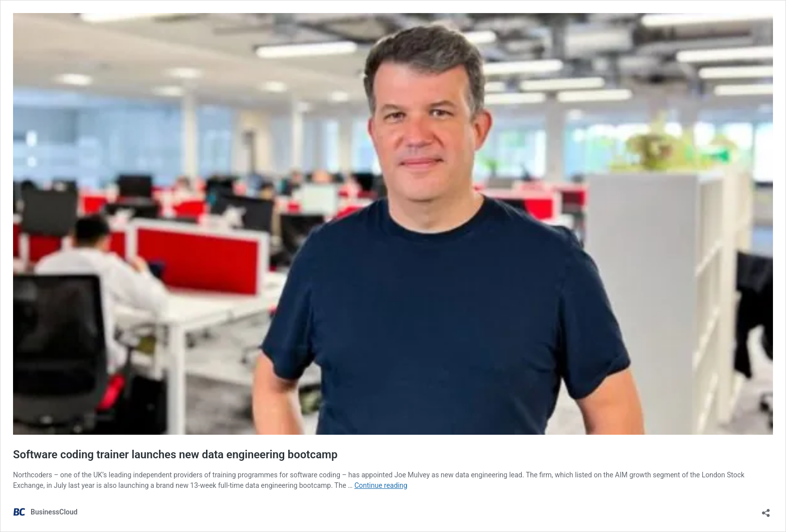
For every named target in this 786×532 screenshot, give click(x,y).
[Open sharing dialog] (766, 510)
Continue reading (381, 485)
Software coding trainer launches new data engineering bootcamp (175, 455)
